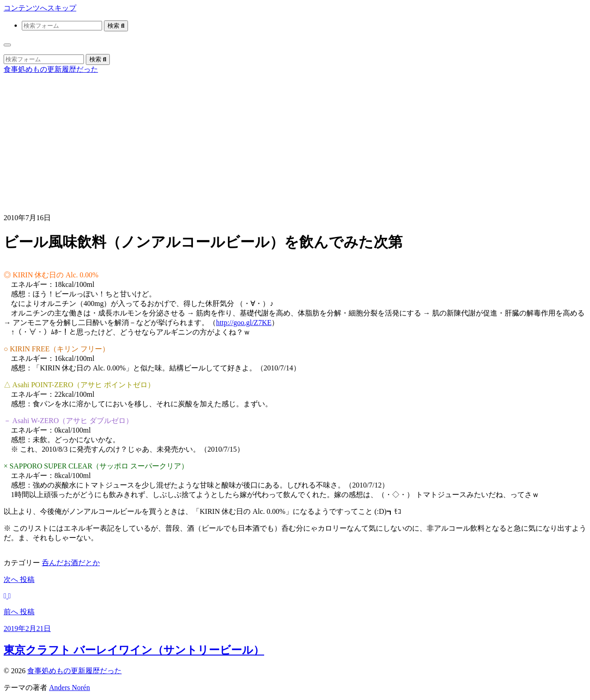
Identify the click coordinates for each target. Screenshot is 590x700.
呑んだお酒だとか (71, 563)
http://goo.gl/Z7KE (244, 323)
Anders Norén (69, 688)
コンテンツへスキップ (40, 8)
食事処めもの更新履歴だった (51, 69)
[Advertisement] (295, 143)
